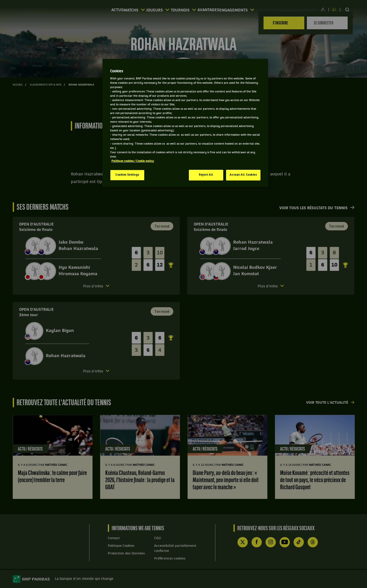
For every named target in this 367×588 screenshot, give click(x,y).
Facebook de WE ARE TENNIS (257, 542)
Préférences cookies (170, 559)
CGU (158, 538)
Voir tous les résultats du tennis (313, 208)
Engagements (261, 10)
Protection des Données (126, 554)
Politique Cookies (121, 546)
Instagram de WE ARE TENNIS (271, 542)
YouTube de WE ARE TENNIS (285, 542)
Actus (95, 10)
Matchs (122, 10)
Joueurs (154, 10)
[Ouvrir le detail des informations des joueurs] (96, 287)
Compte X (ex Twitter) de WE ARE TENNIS (243, 542)
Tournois (188, 10)
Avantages (222, 10)
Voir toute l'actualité (327, 403)
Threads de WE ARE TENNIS (313, 542)
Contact (114, 538)
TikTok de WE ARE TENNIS (299, 542)
